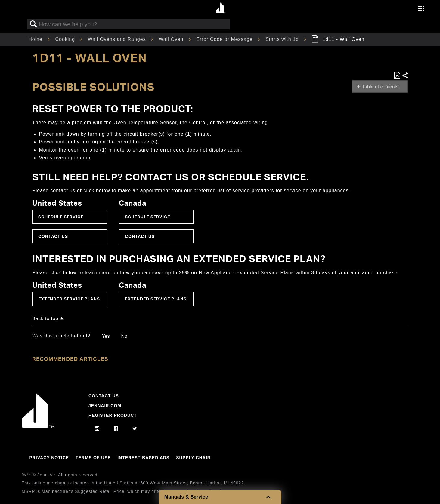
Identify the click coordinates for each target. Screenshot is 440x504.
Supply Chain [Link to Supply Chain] (193, 458)
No (124, 336)
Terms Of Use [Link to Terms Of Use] (93, 458)
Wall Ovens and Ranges (118, 39)
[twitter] (135, 429)
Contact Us (53, 236)
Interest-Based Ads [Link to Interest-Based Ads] (143, 458)
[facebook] (116, 429)
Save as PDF (397, 76)
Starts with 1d (283, 39)
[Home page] (221, 8)
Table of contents (380, 87)
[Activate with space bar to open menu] (421, 9)
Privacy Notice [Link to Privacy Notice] (49, 458)
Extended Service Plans (69, 299)
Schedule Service (61, 217)
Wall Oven (172, 39)
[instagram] (97, 429)
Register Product (113, 415)
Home (36, 39)
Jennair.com (105, 406)
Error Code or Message (225, 39)
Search (33, 24)
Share (405, 76)
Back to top (45, 318)
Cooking (66, 39)
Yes (106, 336)
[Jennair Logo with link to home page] (38, 426)
